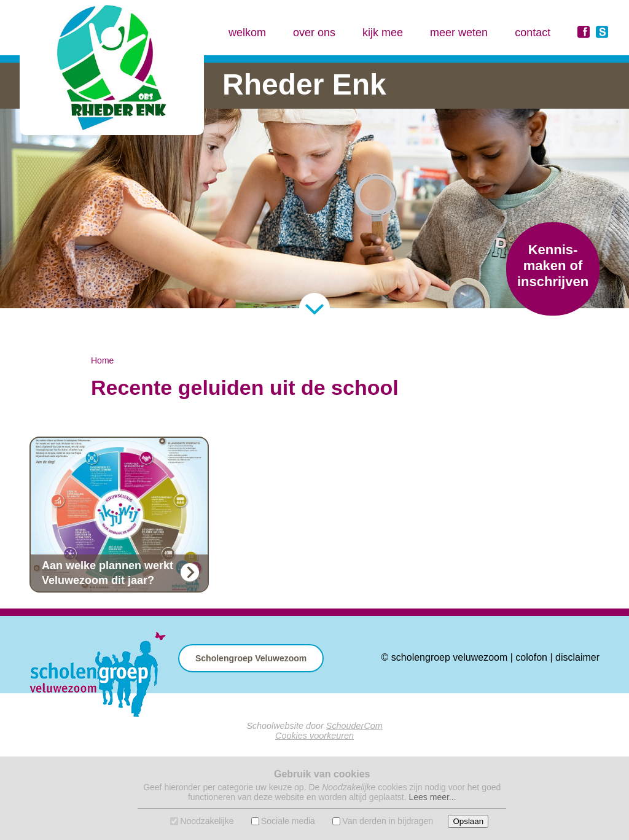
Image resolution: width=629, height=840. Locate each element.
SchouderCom (354, 726)
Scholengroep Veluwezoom (251, 658)
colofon (531, 657)
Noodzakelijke (207, 821)
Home (102, 360)
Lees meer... (432, 797)
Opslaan (468, 821)
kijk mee (383, 33)
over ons (314, 33)
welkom (247, 33)
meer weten (459, 33)
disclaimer (577, 657)
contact (533, 33)
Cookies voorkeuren (314, 736)
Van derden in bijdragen (388, 821)
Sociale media (288, 821)
